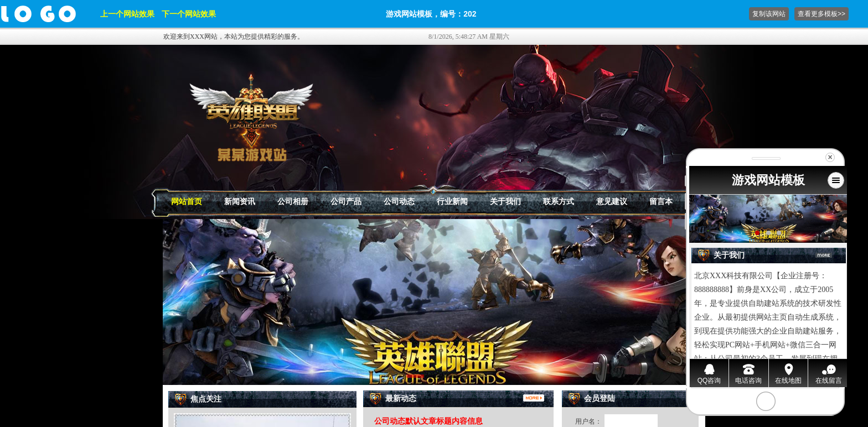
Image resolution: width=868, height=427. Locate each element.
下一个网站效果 (189, 14)
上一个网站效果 (127, 14)
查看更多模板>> (821, 14)
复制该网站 (769, 14)
